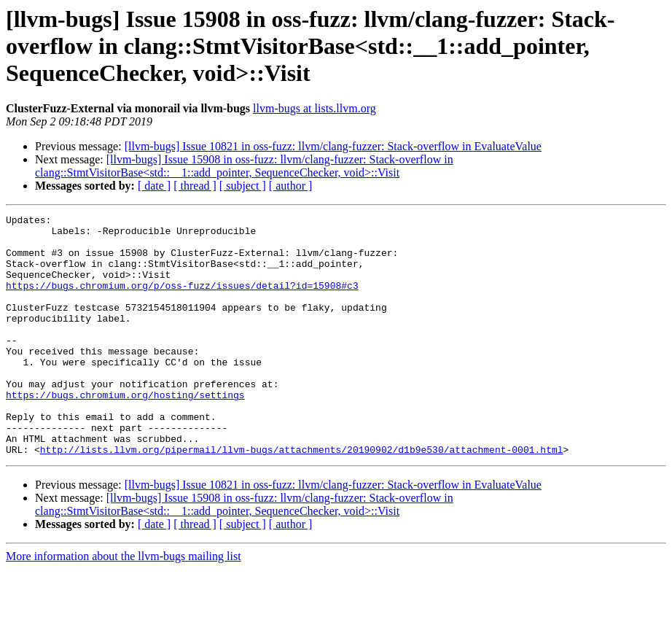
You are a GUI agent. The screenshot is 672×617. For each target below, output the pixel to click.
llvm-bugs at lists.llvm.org (314, 108)
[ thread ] (195, 186)
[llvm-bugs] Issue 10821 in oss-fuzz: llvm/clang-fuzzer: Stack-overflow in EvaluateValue (333, 146)
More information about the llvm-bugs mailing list (124, 604)
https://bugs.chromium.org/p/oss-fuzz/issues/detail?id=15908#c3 (182, 300)
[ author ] (291, 186)
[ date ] (154, 186)
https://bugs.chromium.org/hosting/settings (125, 432)
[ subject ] (243, 186)
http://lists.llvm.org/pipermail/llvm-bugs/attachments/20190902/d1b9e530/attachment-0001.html (302, 497)
